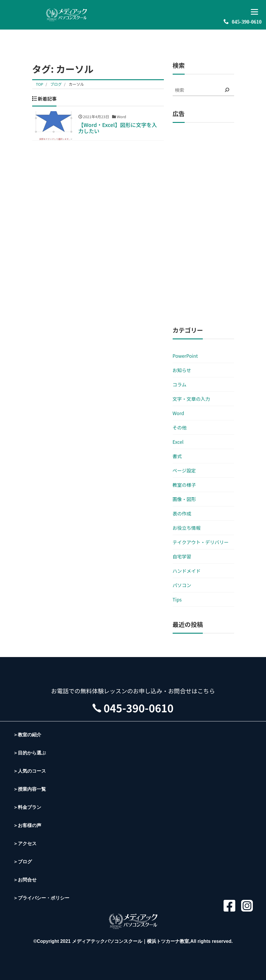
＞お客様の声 (27, 825)
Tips (177, 599)
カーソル (76, 84)
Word (179, 413)
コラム (180, 384)
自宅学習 (182, 556)
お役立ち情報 (187, 528)
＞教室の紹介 (27, 735)
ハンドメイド (187, 571)
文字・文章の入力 (191, 399)
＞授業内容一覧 (30, 789)
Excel (178, 442)
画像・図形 (184, 499)
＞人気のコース (30, 771)
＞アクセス (25, 844)
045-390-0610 (243, 22)
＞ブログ (23, 862)
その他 (180, 427)
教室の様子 (184, 485)
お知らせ (182, 370)
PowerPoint (185, 356)
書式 (177, 456)
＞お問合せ (25, 880)
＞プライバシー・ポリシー (41, 898)
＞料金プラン (27, 807)
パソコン (182, 585)
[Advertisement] (203, 225)
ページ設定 (184, 470)
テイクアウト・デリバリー (201, 542)
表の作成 (182, 513)
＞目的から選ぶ (30, 753)
